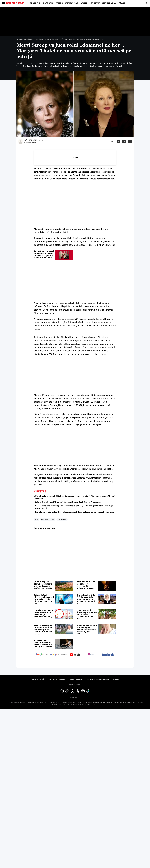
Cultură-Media (109, 3)
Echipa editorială (38, 679)
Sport (122, 3)
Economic (48, 3)
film (37, 519)
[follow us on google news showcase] (59, 655)
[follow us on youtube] (75, 655)
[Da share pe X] (124, 141)
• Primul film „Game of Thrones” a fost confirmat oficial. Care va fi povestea (67, 502)
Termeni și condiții (76, 679)
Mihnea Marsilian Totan (33, 142)
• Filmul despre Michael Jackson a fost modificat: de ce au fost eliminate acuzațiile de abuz (74, 512)
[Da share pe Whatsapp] (130, 141)
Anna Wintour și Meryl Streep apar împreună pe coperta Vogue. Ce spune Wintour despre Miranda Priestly (44, 254)
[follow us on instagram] (91, 655)
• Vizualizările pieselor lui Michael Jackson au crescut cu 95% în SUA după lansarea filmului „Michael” (75, 497)
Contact (116, 679)
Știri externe (72, 3)
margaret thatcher (48, 519)
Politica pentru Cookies (57, 679)
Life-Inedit (95, 3)
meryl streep (62, 519)
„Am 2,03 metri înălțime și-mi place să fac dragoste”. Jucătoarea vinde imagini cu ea (87, 613)
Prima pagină (21, 39)
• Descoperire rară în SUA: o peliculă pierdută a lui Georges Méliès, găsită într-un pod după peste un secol (74, 507)
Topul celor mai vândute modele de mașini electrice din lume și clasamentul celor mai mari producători (43, 644)
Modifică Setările (75, 685)
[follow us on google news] (42, 655)
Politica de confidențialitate (98, 679)
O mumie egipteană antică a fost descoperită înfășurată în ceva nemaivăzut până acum (86, 585)
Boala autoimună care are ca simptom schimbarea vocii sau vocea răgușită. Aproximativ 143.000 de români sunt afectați (87, 629)
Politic (59, 3)
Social (84, 3)
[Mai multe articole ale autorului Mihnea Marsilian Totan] (21, 141)
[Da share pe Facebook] (118, 141)
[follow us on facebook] (108, 655)
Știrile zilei (35, 3)
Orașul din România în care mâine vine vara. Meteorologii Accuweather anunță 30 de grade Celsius (44, 613)
